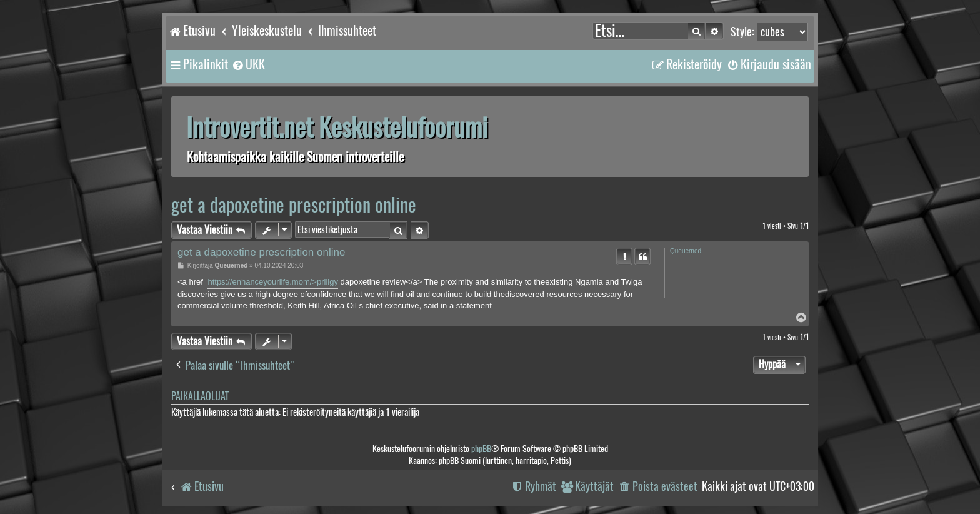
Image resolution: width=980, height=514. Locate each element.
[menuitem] (248, 64)
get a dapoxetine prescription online (294, 205)
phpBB (481, 449)
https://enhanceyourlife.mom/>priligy (272, 282)
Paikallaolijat (200, 396)
